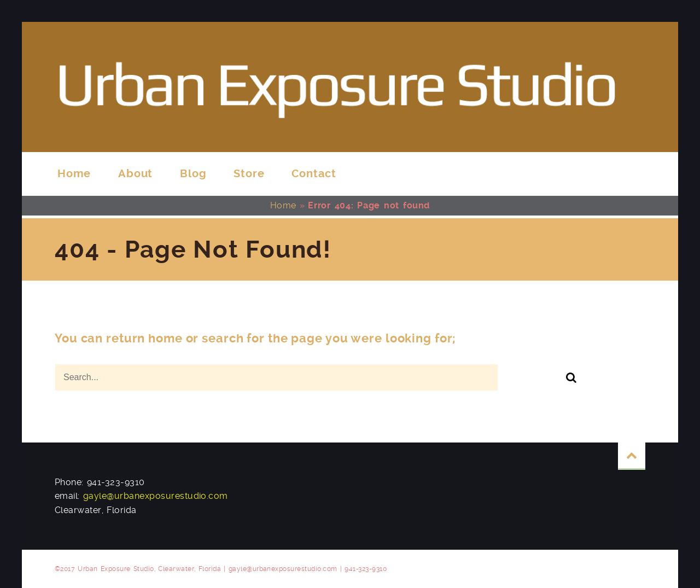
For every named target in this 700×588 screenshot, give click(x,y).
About (135, 174)
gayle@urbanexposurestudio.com (156, 496)
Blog (193, 174)
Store (249, 174)
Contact (314, 174)
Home (74, 174)
